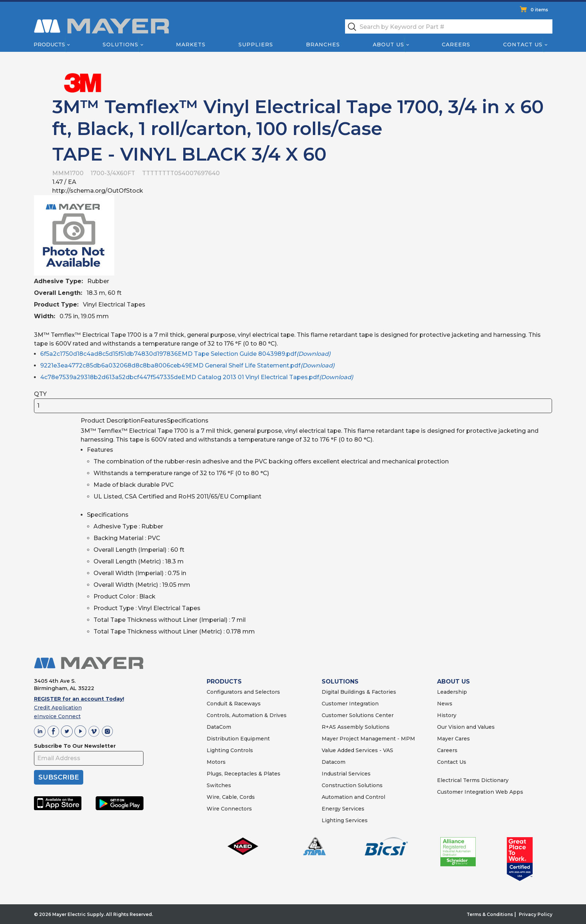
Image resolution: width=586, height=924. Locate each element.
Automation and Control (353, 797)
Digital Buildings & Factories (359, 692)
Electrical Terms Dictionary (473, 780)
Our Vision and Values (466, 727)
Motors (216, 762)
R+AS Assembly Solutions (356, 727)
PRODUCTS (224, 682)
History (447, 715)
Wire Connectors (229, 809)
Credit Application (58, 708)
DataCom (219, 727)
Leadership (452, 692)
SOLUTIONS (340, 682)
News (445, 704)
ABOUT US (453, 682)
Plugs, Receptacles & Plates (244, 774)
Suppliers (255, 45)
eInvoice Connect (57, 716)
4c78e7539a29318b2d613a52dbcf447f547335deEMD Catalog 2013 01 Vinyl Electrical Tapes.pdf (197, 377)
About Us (388, 45)
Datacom (334, 762)
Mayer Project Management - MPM (368, 739)
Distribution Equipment (238, 739)
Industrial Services (346, 774)
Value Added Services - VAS (357, 750)
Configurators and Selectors (243, 692)
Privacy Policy (536, 914)
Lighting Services (345, 820)
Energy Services (343, 809)
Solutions (120, 45)
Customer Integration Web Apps (480, 792)
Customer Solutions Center (358, 715)
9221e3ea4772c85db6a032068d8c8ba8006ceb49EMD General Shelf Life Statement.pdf (187, 365)
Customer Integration (350, 704)
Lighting (218, 750)
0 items (539, 10)
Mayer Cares (453, 739)
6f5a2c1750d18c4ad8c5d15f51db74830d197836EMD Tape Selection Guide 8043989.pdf (185, 354)
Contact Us (523, 45)
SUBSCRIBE (59, 777)
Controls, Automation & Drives (247, 715)
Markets (190, 45)
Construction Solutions (352, 785)
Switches (219, 785)
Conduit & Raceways (234, 704)
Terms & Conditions (490, 914)
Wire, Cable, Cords (231, 797)
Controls (241, 750)
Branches (323, 45)
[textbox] (449, 26)
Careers (456, 45)
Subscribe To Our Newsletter (75, 746)
